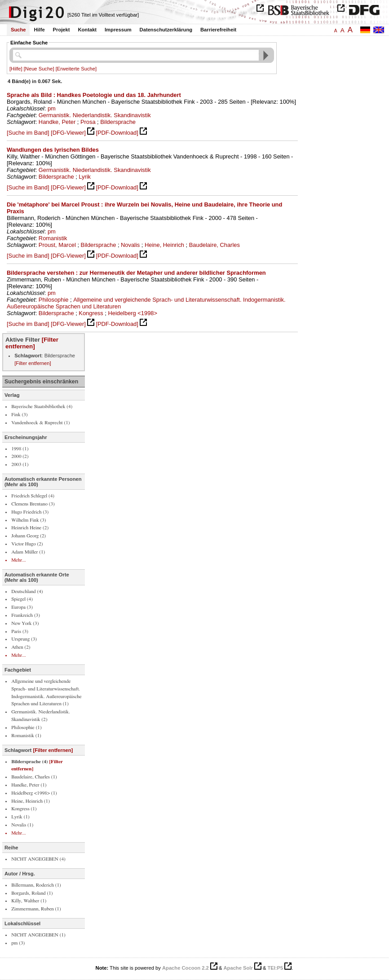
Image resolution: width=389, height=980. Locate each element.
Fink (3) (19, 415)
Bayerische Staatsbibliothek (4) (42, 407)
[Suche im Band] (28, 133)
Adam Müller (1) (28, 552)
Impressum (118, 30)
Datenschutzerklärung (166, 30)
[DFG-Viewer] (68, 133)
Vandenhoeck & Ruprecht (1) (40, 423)
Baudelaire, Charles (214, 245)
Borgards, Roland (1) (32, 893)
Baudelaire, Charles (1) (34, 777)
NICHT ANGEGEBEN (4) (38, 859)
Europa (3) (22, 607)
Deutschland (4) (27, 591)
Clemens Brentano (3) (33, 504)
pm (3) (18, 943)
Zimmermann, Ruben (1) (36, 909)
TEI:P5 (275, 968)
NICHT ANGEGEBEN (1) (38, 935)
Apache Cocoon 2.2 (186, 968)
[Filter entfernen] (32, 343)
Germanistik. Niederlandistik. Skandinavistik (95, 115)
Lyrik (85, 177)
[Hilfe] (16, 69)
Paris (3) (20, 631)
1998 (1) (20, 449)
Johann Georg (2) (29, 536)
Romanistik (53, 238)
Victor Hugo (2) (27, 544)
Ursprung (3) (24, 639)
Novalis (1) (22, 825)
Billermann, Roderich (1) (36, 885)
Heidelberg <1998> (133, 313)
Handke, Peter (57, 122)
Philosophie (54, 300)
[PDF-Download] (117, 133)
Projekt (62, 30)
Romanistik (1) (26, 736)
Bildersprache (118, 122)
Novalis (130, 245)
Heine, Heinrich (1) (31, 801)
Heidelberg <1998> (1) (34, 793)
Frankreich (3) (26, 615)
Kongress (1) (24, 809)
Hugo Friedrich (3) (30, 512)
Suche (18, 30)
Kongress (91, 313)
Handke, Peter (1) (29, 785)
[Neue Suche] (39, 69)
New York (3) (25, 623)
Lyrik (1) (20, 817)
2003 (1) (20, 464)
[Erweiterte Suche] (76, 69)
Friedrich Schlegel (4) (33, 496)
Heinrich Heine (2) (30, 528)
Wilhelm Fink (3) (29, 520)
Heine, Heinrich (164, 245)
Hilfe (39, 30)
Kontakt (87, 30)
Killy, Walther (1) (29, 901)
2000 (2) (20, 456)
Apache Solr (238, 968)
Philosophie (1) (27, 727)
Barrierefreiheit (218, 30)
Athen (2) (21, 647)
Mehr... (18, 560)
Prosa (88, 122)
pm (52, 108)
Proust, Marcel (57, 245)
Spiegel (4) (22, 599)
